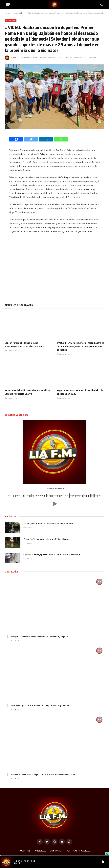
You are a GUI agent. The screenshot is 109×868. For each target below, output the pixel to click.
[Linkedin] (46, 139)
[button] (54, 504)
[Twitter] (31, 139)
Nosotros (24, 851)
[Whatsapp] (61, 139)
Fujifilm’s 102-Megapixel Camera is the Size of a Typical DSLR (52, 554)
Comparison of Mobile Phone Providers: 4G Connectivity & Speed (40, 637)
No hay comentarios (74, 58)
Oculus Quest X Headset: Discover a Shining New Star (48, 524)
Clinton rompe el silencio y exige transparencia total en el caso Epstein (25, 345)
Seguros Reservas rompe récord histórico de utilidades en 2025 (80, 392)
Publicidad (40, 851)
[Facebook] (16, 139)
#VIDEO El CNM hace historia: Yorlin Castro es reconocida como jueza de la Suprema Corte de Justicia (80, 346)
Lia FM (16, 58)
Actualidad (11, 21)
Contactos (56, 851)
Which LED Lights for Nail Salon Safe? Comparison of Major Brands (40, 706)
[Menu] (8, 5)
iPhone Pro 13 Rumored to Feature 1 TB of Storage (46, 539)
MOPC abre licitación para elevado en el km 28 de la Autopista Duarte (27, 392)
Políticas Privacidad (78, 851)
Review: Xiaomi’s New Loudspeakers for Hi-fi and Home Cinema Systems (43, 775)
